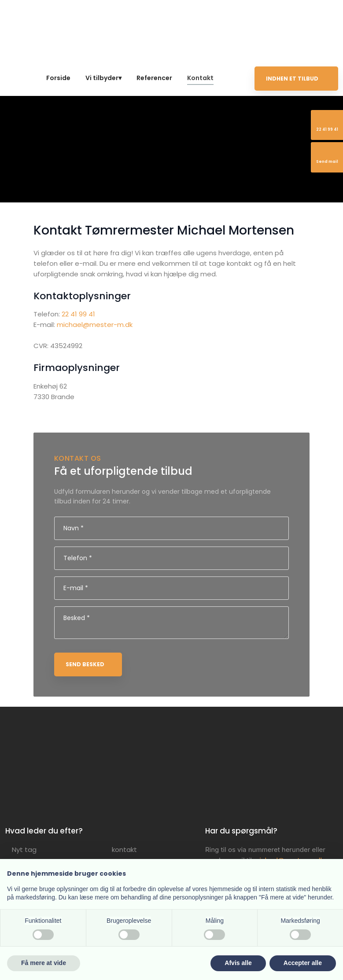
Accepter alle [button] (303, 963)
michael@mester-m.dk (95, 325)
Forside (58, 78)
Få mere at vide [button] (44, 963)
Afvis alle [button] (238, 963)
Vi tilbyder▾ (103, 78)
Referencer (154, 78)
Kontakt (200, 78)
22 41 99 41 (78, 314)
